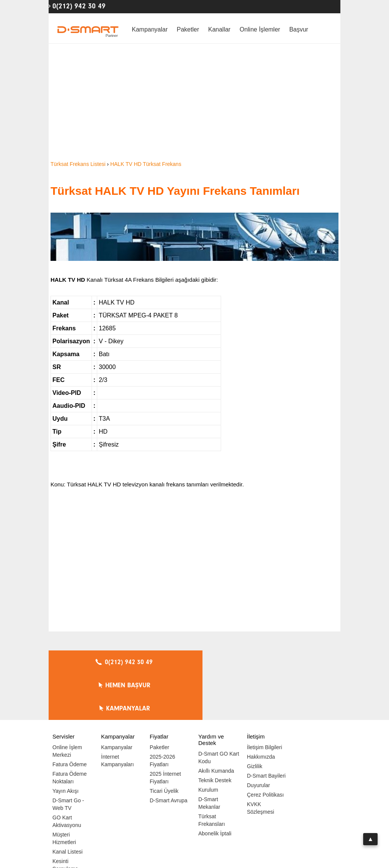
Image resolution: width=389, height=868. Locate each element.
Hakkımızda (261, 710)
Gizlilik (255, 720)
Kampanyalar (150, 29)
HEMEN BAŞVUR (197, 662)
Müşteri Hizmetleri (64, 792)
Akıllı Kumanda (216, 724)
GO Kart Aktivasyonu (67, 775)
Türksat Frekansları (212, 774)
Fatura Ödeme (70, 718)
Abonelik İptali (215, 787)
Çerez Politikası (265, 748)
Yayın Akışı (66, 745)
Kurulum (208, 743)
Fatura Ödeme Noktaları (70, 731)
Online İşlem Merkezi (67, 705)
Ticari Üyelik (164, 745)
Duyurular (259, 739)
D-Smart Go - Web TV (68, 758)
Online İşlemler (260, 29)
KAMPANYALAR (294, 662)
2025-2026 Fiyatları (162, 714)
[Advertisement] (194, 103)
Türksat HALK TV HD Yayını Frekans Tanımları (175, 191)
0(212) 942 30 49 (79, 6)
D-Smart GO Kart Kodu (219, 711)
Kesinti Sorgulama (65, 819)
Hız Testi (62, 832)
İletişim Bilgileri (265, 701)
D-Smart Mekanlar (209, 757)
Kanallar (219, 29)
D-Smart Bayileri (266, 729)
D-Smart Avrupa (168, 754)
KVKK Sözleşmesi (261, 762)
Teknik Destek (215, 734)
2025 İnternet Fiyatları (165, 731)
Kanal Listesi (67, 805)
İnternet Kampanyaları (117, 714)
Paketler (188, 29)
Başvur (299, 29)
